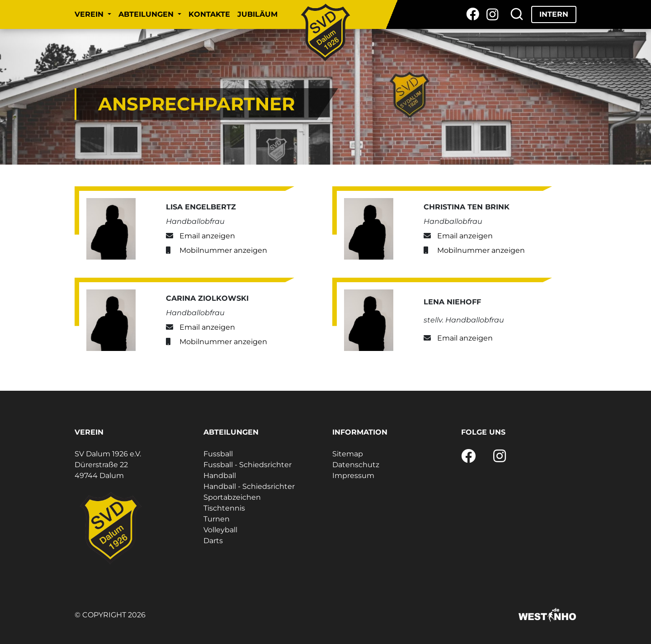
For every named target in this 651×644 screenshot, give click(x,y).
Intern (554, 14)
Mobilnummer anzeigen (223, 250)
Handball (220, 476)
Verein (90, 14)
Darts (213, 541)
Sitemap (348, 454)
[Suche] (517, 14)
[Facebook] (473, 14)
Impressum (353, 476)
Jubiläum (257, 14)
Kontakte (209, 14)
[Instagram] (493, 14)
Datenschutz (356, 465)
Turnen (217, 519)
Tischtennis (224, 508)
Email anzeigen (207, 236)
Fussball (218, 454)
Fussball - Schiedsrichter (248, 465)
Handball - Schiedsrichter (249, 486)
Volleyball (220, 530)
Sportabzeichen (232, 497)
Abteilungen (147, 14)
